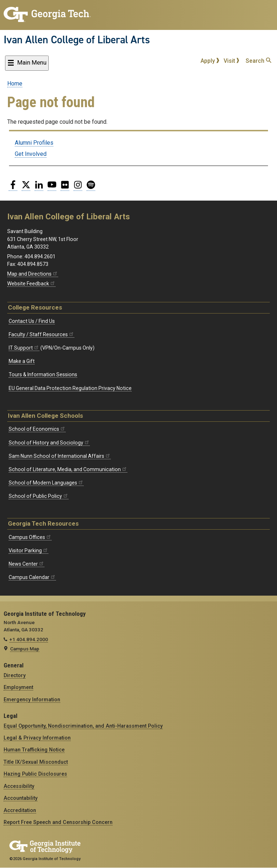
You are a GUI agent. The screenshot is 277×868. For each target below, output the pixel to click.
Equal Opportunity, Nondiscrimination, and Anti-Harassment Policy (83, 726)
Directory (15, 675)
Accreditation (20, 810)
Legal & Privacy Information (37, 738)
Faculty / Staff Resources (41, 334)
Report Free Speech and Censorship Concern (58, 822)
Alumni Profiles (34, 143)
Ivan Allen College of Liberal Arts (77, 40)
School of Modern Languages (46, 483)
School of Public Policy (39, 496)
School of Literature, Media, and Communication (68, 469)
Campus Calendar (32, 577)
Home (15, 84)
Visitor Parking (28, 551)
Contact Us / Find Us (32, 321)
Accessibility (19, 786)
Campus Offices (30, 537)
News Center (27, 564)
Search (258, 61)
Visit (232, 61)
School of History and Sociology (49, 443)
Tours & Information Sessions (43, 374)
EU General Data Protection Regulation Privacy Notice (70, 388)
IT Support (24, 348)
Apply (210, 61)
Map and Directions (33, 274)
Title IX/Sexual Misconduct (36, 762)
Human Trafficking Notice (34, 750)
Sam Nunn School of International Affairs (60, 456)
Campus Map (25, 649)
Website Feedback (31, 284)
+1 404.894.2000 (29, 639)
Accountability (21, 798)
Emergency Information (32, 700)
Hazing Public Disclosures (35, 774)
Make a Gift (22, 361)
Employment (18, 687)
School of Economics (37, 429)
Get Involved (31, 154)
